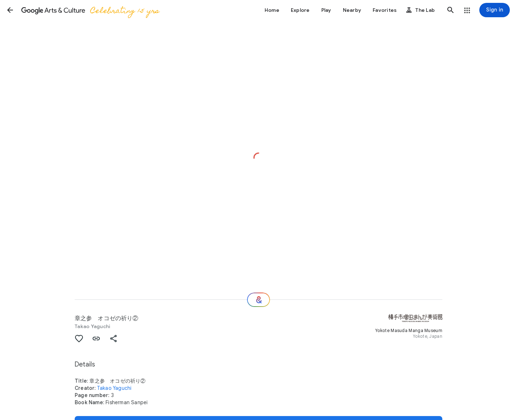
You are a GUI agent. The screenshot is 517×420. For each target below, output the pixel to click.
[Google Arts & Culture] (90, 10)
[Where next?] (258, 300)
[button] (10, 10)
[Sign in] (495, 10)
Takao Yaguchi (92, 326)
